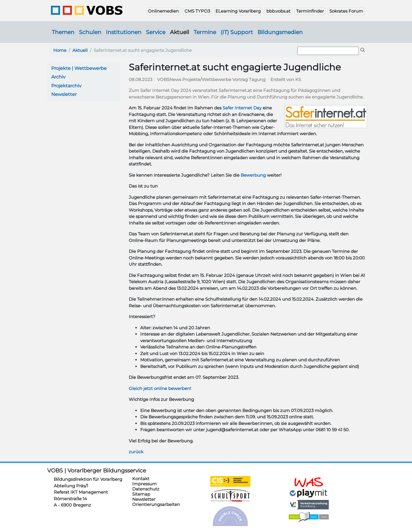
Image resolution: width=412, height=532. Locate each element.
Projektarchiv (66, 86)
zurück (136, 452)
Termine (205, 32)
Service (156, 32)
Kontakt (141, 479)
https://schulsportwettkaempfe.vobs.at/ (230, 496)
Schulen (90, 32)
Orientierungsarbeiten (156, 504)
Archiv (58, 77)
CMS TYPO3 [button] (197, 11)
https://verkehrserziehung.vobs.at (309, 505)
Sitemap (141, 494)
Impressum (144, 484)
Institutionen (124, 32)
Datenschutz (146, 489)
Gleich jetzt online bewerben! (160, 388)
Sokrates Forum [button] (346, 11)
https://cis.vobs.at (230, 481)
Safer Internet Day (242, 108)
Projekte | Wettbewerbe (79, 68)
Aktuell (180, 32)
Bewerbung (253, 175)
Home (60, 50)
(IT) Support (237, 32)
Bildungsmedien (280, 32)
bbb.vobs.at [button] (278, 11)
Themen (63, 32)
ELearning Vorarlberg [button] (238, 11)
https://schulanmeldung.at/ (309, 482)
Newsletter (64, 94)
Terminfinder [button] (310, 11)
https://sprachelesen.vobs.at (309, 517)
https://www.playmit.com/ (309, 493)
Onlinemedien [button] (163, 11)
